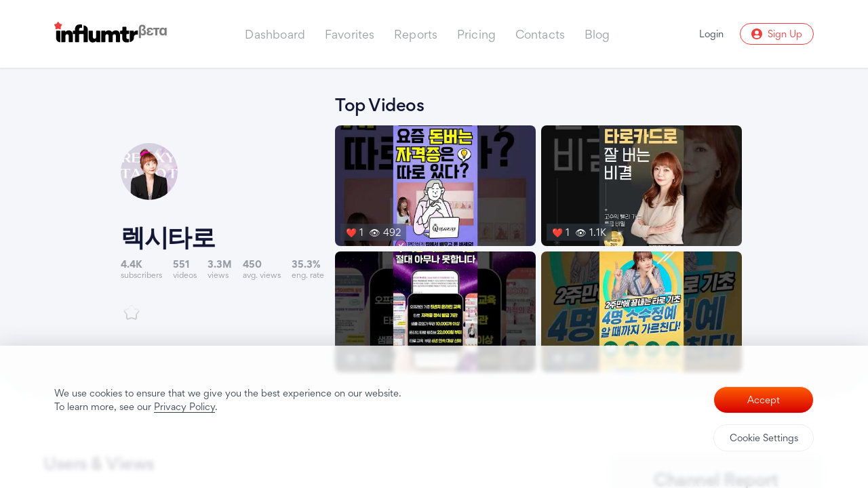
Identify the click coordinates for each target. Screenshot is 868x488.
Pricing (476, 34)
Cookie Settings (764, 438)
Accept (764, 400)
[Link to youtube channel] (228, 231)
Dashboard (275, 34)
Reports (416, 34)
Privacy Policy (184, 406)
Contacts (540, 34)
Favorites (350, 34)
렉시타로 (173, 237)
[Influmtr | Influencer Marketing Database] (111, 34)
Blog (597, 34)
